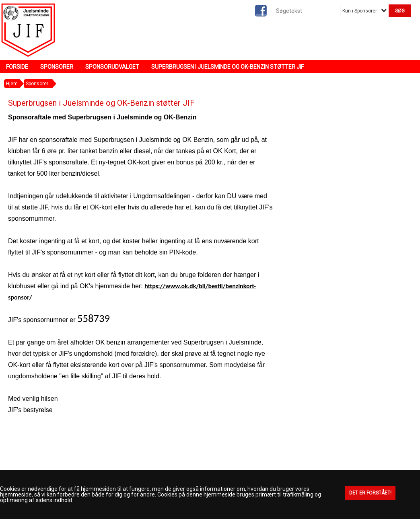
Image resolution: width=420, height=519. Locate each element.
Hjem (12, 84)
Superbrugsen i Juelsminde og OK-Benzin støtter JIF (227, 67)
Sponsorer (57, 67)
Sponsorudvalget (112, 67)
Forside (17, 67)
